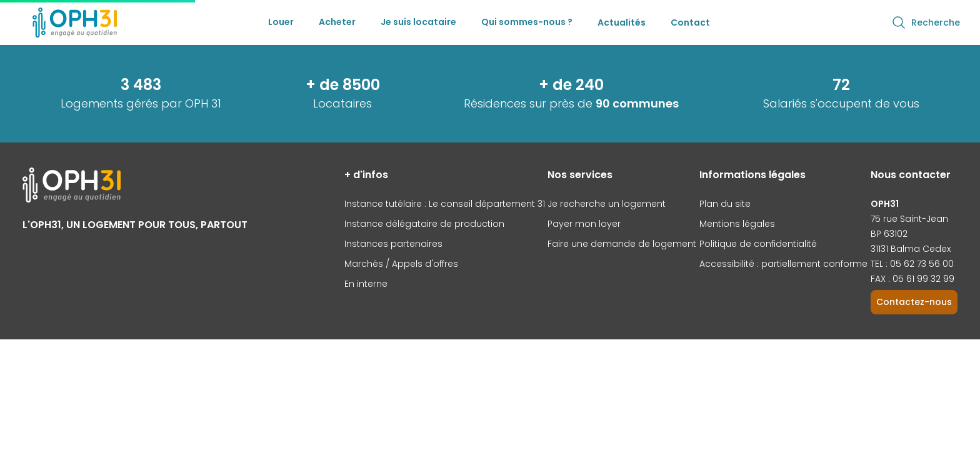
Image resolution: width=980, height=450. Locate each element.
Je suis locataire (418, 22)
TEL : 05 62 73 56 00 (912, 264)
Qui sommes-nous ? (527, 22)
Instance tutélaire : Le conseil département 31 (445, 204)
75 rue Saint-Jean (909, 219)
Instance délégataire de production (424, 224)
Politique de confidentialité (758, 244)
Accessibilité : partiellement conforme (783, 264)
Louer (281, 22)
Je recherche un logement (607, 204)
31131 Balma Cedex (911, 249)
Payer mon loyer (584, 224)
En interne (366, 284)
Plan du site (725, 204)
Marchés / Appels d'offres (401, 264)
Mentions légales (737, 224)
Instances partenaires (393, 244)
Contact (690, 22)
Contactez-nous (914, 302)
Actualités (622, 22)
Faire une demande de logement (622, 244)
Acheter (337, 22)
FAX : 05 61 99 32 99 (912, 279)
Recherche (926, 22)
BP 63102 (889, 234)
